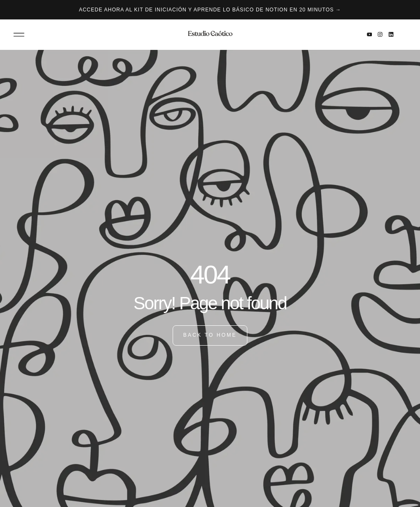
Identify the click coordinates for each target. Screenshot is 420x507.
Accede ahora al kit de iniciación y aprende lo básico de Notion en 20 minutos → (210, 10)
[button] (19, 35)
